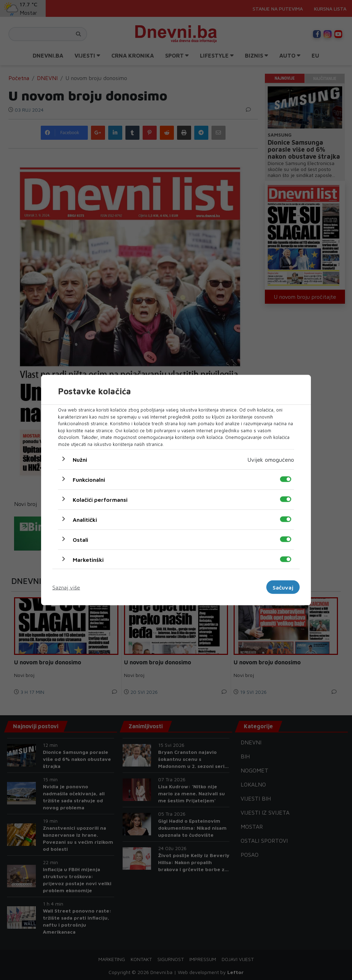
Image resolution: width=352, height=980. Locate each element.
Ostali (80, 540)
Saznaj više (66, 587)
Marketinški (88, 560)
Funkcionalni (89, 480)
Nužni (80, 460)
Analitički (85, 520)
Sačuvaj (283, 587)
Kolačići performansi (100, 500)
